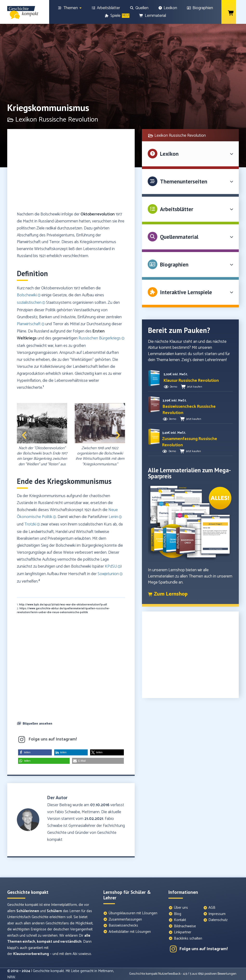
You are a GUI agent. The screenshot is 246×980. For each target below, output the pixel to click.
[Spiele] (117, 16)
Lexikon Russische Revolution (180, 136)
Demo (173, 387)
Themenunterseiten (184, 181)
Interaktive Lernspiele (186, 292)
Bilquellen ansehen (37, 723)
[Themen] (70, 8)
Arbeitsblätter (177, 209)
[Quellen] (139, 8)
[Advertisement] (71, 172)
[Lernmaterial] (153, 16)
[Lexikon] (168, 8)
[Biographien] (200, 8)
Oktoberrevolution (98, 214)
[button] (24, 435)
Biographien (174, 264)
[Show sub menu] (80, 8)
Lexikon (169, 154)
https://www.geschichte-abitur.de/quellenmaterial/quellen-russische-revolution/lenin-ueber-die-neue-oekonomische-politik (63, 610)
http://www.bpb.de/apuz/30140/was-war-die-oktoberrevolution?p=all (63, 605)
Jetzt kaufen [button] (195, 387)
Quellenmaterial (179, 237)
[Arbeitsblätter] (106, 8)
